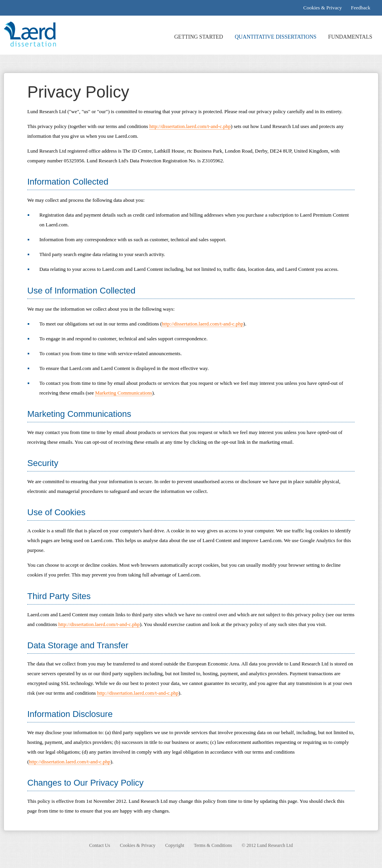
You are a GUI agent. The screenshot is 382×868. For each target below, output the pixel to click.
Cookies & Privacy (323, 8)
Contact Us (100, 845)
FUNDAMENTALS (350, 37)
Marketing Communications (124, 393)
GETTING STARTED (199, 37)
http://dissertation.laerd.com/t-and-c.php (190, 126)
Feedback (361, 8)
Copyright (175, 845)
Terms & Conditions (213, 845)
